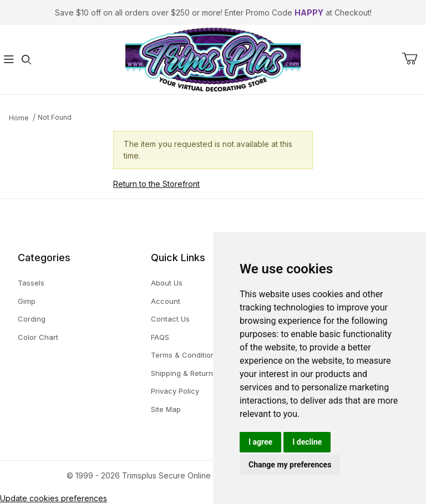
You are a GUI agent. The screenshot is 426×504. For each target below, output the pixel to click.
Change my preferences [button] (290, 465)
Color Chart (38, 337)
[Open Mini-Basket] (414, 59)
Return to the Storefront (156, 184)
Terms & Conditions (185, 355)
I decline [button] (307, 442)
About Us (167, 283)
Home (19, 118)
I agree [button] (260, 442)
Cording (32, 319)
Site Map (166, 409)
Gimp (27, 301)
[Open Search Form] (27, 60)
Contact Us (170, 319)
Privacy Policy (175, 391)
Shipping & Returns (184, 373)
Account (166, 301)
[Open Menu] (9, 60)
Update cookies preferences (54, 498)
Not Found (55, 117)
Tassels (31, 283)
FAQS (160, 337)
